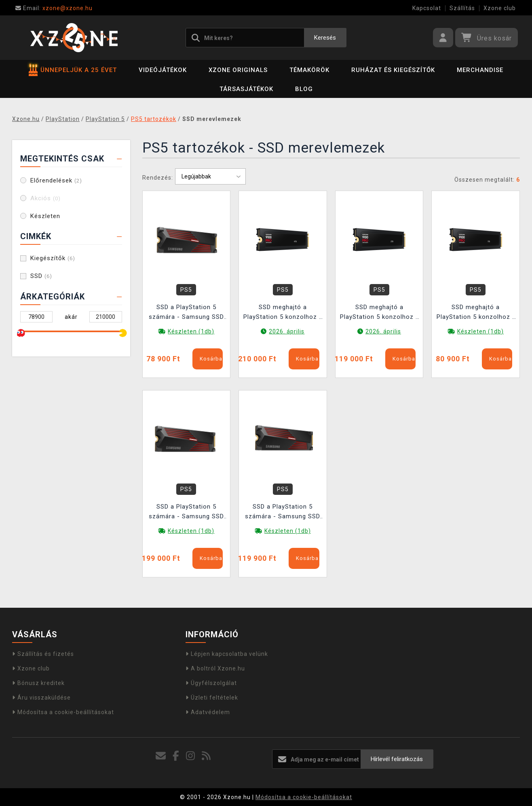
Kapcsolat (427, 8)
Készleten (45, 216)
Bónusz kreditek (38, 683)
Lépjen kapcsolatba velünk (227, 654)
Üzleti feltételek (212, 698)
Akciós (45, 198)
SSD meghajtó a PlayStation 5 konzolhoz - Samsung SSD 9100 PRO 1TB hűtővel (476, 313)
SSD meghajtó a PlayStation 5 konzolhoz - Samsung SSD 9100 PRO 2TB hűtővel (379, 313)
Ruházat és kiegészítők (393, 70)
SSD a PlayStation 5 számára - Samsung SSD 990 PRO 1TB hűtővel (186, 313)
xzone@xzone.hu (54, 8)
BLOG (304, 89)
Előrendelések (56, 180)
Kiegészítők (53, 258)
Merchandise (480, 70)
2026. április (287, 331)
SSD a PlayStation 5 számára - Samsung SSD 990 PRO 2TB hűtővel (283, 512)
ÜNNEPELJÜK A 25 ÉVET (73, 70)
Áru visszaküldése (41, 698)
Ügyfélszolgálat (211, 683)
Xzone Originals (238, 70)
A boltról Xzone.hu (215, 668)
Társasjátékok (246, 89)
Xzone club (500, 8)
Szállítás (462, 8)
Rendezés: (158, 178)
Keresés (325, 38)
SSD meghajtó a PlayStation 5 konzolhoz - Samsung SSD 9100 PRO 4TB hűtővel (283, 313)
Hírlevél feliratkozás (397, 759)
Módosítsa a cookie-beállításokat (63, 712)
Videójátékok (163, 70)
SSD (41, 276)
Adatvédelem (208, 712)
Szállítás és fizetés (43, 654)
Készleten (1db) (191, 331)
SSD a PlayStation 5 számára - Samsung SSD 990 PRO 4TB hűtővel (186, 512)
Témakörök (309, 70)
